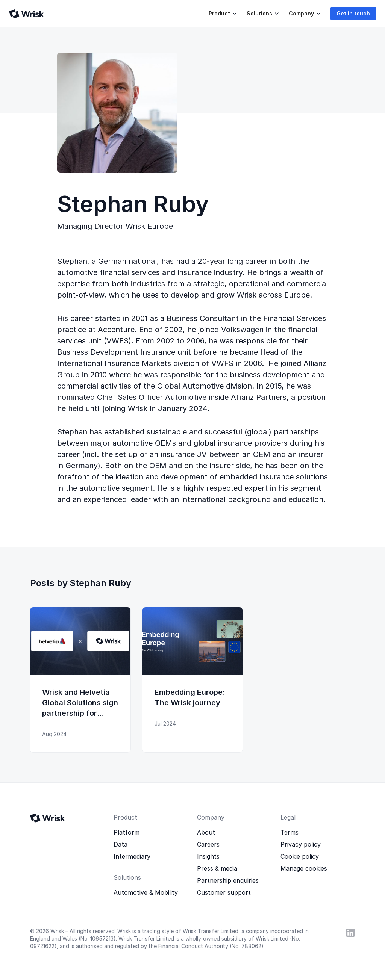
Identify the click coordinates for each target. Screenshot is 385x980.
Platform (127, 832)
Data (121, 844)
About (206, 832)
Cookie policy (300, 856)
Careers (208, 844)
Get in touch (353, 13)
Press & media (217, 868)
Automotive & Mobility (146, 892)
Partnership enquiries (228, 880)
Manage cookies (304, 868)
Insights (208, 856)
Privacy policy (301, 844)
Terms (290, 832)
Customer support (224, 892)
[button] (222, 14)
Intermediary (132, 856)
